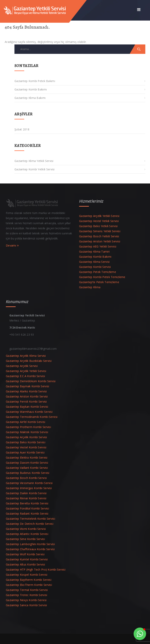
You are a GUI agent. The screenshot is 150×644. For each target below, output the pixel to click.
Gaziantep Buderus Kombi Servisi (28, 473)
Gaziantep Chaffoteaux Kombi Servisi (30, 549)
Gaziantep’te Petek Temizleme (99, 282)
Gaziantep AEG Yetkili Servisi (98, 246)
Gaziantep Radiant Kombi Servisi (27, 513)
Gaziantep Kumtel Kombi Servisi (27, 559)
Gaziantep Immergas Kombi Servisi (29, 488)
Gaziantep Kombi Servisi (95, 267)
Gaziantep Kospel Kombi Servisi (27, 575)
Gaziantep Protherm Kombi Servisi (28, 427)
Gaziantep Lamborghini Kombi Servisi (30, 544)
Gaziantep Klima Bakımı (30, 98)
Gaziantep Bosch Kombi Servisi (26, 478)
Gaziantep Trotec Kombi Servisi (26, 595)
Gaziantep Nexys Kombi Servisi (26, 600)
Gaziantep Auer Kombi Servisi (25, 452)
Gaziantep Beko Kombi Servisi (26, 442)
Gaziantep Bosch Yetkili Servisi (99, 236)
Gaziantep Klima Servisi (94, 262)
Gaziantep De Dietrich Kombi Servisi (30, 524)
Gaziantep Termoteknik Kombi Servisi (30, 519)
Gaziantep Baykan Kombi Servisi (27, 407)
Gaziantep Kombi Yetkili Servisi (35, 169)
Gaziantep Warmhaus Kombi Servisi (29, 412)
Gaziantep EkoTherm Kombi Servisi (29, 585)
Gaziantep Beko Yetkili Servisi (98, 226)
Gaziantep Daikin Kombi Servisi (26, 493)
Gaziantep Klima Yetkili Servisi (34, 161)
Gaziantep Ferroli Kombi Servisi (26, 401)
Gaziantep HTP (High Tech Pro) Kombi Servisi (36, 569)
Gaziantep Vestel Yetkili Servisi (99, 221)
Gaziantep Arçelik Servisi (22, 366)
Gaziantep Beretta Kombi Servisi (27, 503)
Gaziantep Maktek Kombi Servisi (27, 432)
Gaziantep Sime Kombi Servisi (25, 539)
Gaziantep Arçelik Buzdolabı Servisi (29, 361)
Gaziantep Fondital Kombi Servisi (27, 508)
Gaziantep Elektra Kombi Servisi (27, 457)
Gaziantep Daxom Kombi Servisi (27, 463)
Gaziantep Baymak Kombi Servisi (27, 386)
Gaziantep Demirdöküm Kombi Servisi (31, 381)
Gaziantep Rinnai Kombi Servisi (26, 498)
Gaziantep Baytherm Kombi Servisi (29, 580)
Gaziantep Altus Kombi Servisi (25, 564)
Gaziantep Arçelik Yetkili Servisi (99, 216)
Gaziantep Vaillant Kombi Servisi (27, 468)
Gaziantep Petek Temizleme (98, 272)
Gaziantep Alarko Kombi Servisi (26, 391)
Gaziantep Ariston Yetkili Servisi (100, 241)
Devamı (12, 245)
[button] (140, 634)
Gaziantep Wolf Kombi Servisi (25, 554)
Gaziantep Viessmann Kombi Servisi (29, 483)
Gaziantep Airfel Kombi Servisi (25, 422)
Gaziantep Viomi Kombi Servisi (26, 529)
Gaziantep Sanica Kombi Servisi (26, 605)
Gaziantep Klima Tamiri (94, 252)
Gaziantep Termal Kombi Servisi (27, 590)
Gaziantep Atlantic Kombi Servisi (27, 534)
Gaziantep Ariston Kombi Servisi (27, 396)
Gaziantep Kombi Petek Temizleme (102, 277)
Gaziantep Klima (90, 287)
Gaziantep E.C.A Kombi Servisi (25, 376)
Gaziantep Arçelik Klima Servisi (26, 356)
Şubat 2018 (22, 129)
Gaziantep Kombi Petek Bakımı (35, 81)
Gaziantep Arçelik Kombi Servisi (26, 437)
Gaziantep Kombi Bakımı (31, 89)
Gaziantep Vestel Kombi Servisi (26, 447)
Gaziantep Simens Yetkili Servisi (100, 231)
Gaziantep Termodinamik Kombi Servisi (32, 417)
